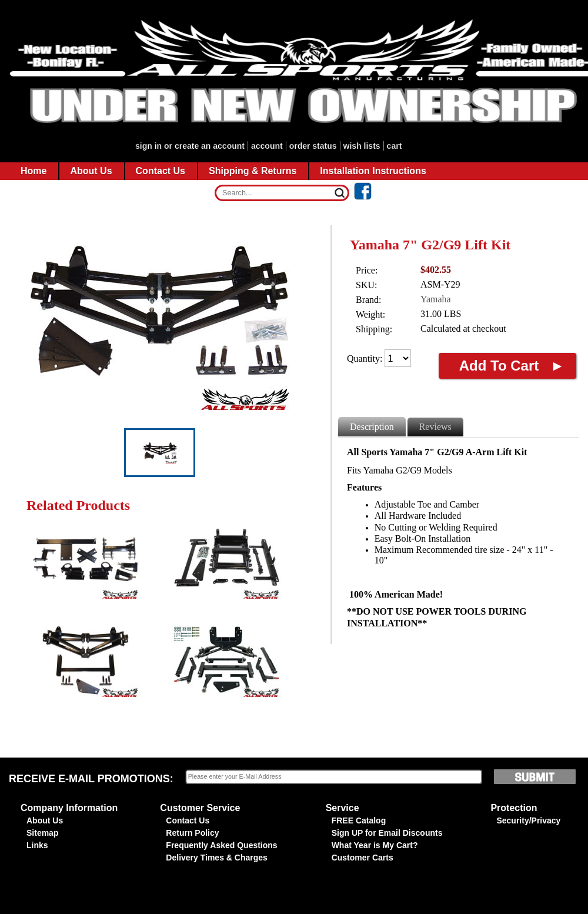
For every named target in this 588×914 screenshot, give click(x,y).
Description (372, 427)
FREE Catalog (359, 820)
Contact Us (188, 820)
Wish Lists (362, 146)
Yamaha (436, 299)
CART (395, 146)
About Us (45, 820)
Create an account (210, 146)
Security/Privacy (528, 820)
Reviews (435, 427)
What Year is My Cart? (375, 845)
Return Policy (192, 833)
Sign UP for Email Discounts (387, 833)
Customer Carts (363, 858)
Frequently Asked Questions (221, 845)
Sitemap (42, 833)
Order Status (313, 146)
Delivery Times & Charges (217, 858)
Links (37, 845)
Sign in (148, 146)
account (267, 146)
